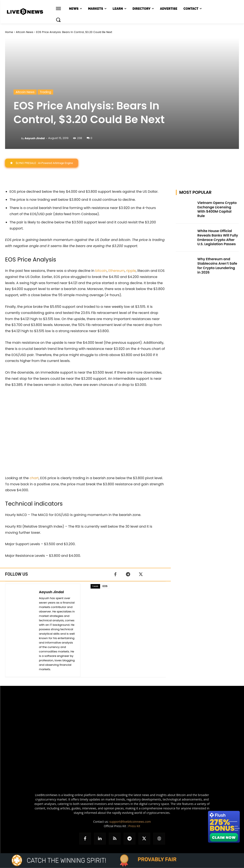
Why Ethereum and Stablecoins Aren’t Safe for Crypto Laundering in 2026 (217, 266)
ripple (131, 271)
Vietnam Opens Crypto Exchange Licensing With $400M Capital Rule (217, 209)
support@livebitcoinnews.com (130, 822)
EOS (105, 586)
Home (9, 32)
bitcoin (101, 271)
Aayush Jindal (35, 138)
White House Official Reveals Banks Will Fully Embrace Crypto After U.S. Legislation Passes (218, 237)
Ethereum (116, 271)
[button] (58, 20)
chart (34, 478)
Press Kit (134, 826)
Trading (45, 92)
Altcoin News (25, 32)
